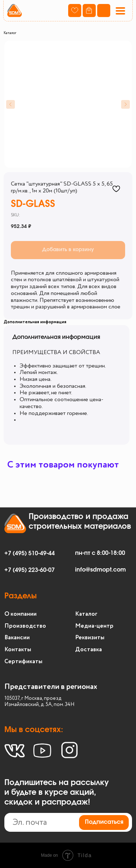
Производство (25, 626)
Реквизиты (90, 638)
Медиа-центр (94, 626)
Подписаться (104, 822)
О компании (20, 614)
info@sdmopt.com (100, 570)
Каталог (10, 33)
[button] (120, 11)
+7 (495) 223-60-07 (30, 570)
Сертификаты (23, 662)
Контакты (18, 650)
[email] (68, 823)
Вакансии (17, 638)
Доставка (88, 650)
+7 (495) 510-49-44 (30, 553)
